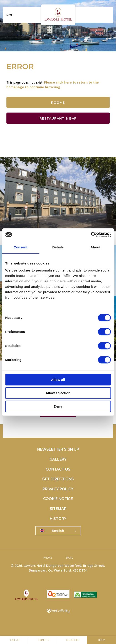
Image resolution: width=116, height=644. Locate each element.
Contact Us (58, 469)
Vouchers (73, 640)
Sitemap (58, 509)
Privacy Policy (58, 489)
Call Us (15, 640)
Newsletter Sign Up (58, 449)
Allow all (58, 380)
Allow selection (58, 393)
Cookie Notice (58, 499)
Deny (58, 406)
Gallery (58, 459)
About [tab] (96, 247)
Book (102, 640)
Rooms (58, 103)
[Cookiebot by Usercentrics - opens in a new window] (91, 235)
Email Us (44, 640)
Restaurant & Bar (58, 118)
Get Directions (58, 479)
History (58, 519)
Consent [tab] (21, 247)
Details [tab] (58, 247)
